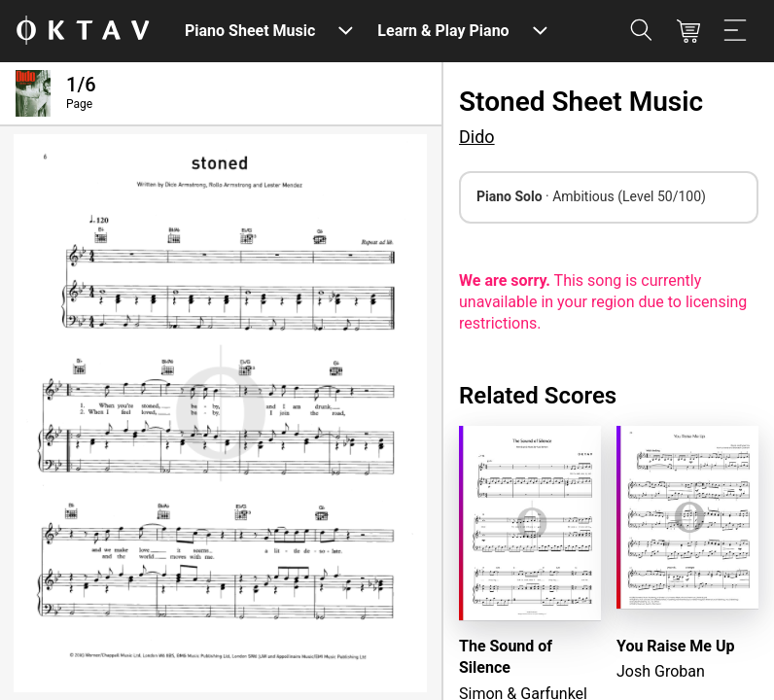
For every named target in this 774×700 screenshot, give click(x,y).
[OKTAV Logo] (83, 32)
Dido (477, 137)
